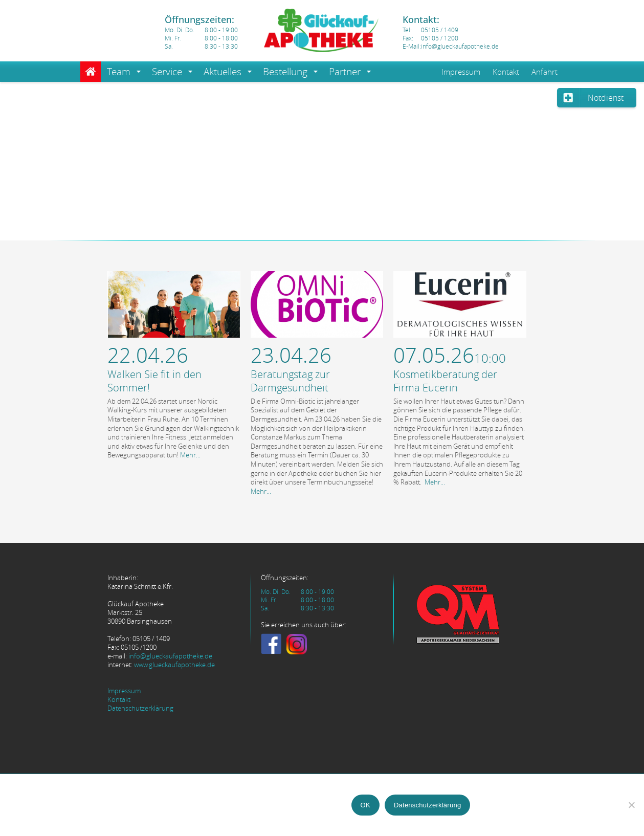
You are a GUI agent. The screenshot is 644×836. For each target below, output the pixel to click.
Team (119, 72)
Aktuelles (223, 72)
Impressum (461, 72)
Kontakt (506, 72)
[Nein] (631, 805)
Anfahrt (545, 72)
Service (167, 72)
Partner (345, 72)
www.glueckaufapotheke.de (174, 665)
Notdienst (606, 98)
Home (91, 72)
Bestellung (285, 72)
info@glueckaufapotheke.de (170, 656)
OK (365, 805)
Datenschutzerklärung (140, 708)
